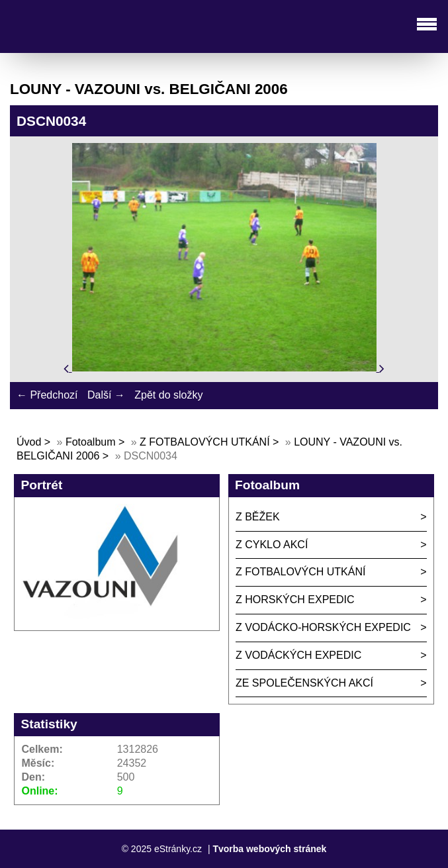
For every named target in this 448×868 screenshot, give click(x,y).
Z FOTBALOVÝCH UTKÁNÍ (204, 442)
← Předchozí (47, 395)
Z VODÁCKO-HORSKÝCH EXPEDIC (323, 627)
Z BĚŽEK (258, 517)
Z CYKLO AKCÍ (272, 545)
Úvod (29, 442)
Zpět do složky (168, 395)
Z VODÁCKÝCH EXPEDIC (298, 655)
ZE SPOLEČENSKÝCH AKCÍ (304, 683)
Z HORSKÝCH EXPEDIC (295, 600)
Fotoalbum (91, 442)
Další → (106, 395)
